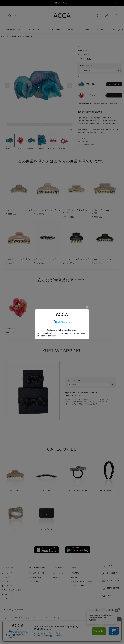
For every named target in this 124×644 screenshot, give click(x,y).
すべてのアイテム (9, 573)
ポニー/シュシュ (8, 586)
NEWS (71, 30)
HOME (3, 37)
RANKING (101, 30)
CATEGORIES (54, 30)
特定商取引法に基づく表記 (81, 582)
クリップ (5, 578)
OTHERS (5, 598)
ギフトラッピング (87, 66)
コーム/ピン (6, 594)
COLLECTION (34, 30)
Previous (8, 86)
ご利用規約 (75, 573)
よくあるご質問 (35, 578)
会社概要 (56, 578)
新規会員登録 (110, 573)
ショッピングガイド (37, 573)
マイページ (109, 566)
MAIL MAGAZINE (111, 581)
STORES (85, 30)
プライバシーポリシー (80, 586)
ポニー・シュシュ (13, 37)
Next (70, 86)
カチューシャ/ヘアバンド (12, 590)
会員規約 (74, 578)
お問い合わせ (34, 582)
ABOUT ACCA (58, 573)
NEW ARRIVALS (13, 30)
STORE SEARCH (111, 588)
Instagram (118, 30)
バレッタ (5, 582)
